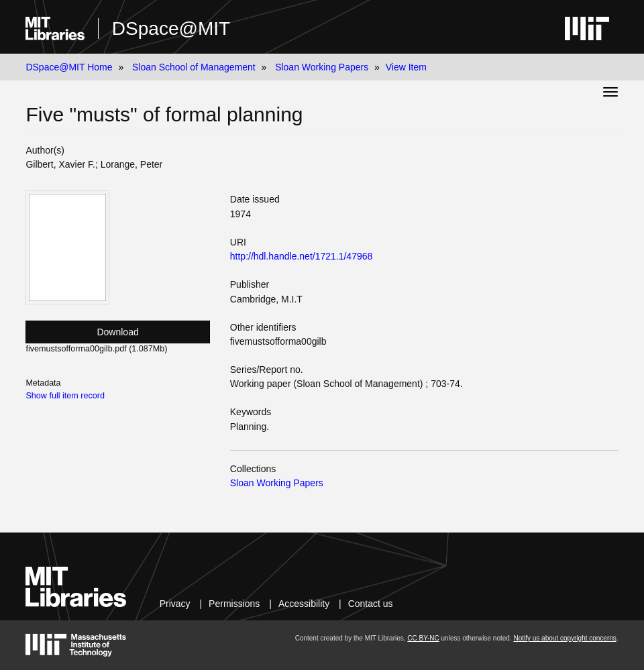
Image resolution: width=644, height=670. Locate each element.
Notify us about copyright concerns (565, 638)
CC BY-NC (423, 638)
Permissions (234, 604)
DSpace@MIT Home (69, 67)
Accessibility (304, 604)
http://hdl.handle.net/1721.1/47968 (302, 256)
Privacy (175, 604)
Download (117, 332)
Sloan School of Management (194, 67)
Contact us (371, 604)
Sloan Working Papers (322, 67)
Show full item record (65, 396)
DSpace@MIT (171, 29)
